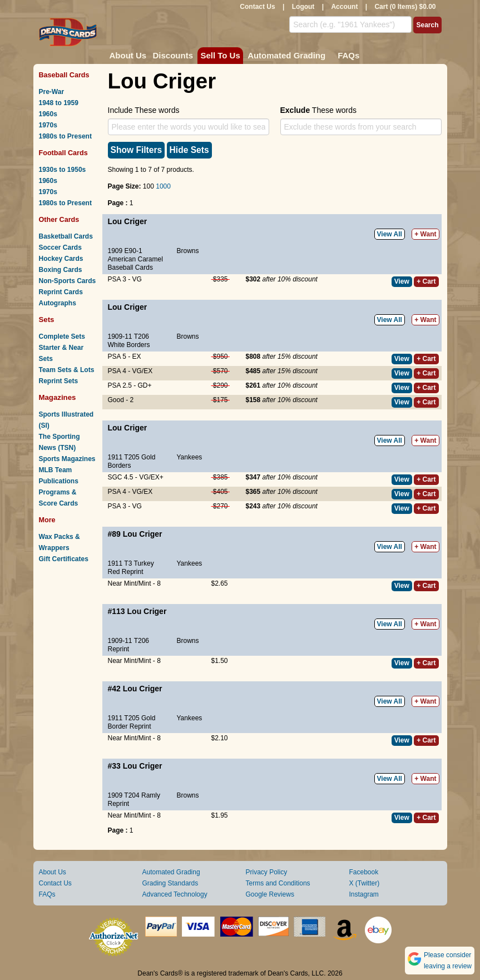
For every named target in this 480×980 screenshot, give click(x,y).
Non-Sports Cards (68, 281)
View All (390, 234)
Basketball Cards (66, 236)
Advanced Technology (175, 894)
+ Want (425, 234)
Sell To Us (220, 55)
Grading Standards (170, 883)
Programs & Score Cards (59, 498)
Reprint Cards (61, 292)
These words (318, 110)
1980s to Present (65, 136)
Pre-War (52, 92)
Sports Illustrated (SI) (66, 420)
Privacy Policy (267, 872)
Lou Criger (128, 221)
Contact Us (257, 7)
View (402, 281)
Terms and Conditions (278, 883)
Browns (188, 251)
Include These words (144, 110)
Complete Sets (62, 336)
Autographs (58, 303)
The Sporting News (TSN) (60, 442)
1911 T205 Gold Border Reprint (132, 722)
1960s (48, 114)
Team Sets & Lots (67, 370)
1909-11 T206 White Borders (129, 341)
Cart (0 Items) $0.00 (405, 7)
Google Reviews (270, 894)
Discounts (173, 55)
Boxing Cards (61, 270)
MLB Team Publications (59, 476)
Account (344, 7)
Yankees (190, 457)
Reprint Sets (59, 381)
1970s (48, 125)
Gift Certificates (64, 559)
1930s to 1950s (63, 170)
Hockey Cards (61, 259)
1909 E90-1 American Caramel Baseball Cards (135, 259)
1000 (163, 186)
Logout (303, 7)
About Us (128, 55)
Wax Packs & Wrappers (60, 542)
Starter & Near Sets (61, 353)
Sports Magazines (67, 459)
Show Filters (137, 150)
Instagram (364, 894)
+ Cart (426, 281)
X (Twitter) (365, 883)
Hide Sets (189, 150)
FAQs (348, 55)
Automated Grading (286, 55)
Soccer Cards (60, 248)
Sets (47, 320)
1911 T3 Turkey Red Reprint (131, 568)
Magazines (58, 397)
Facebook (364, 872)
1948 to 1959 (59, 103)
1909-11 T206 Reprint (129, 645)
